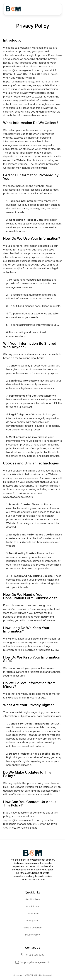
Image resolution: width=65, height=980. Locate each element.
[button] (55, 9)
